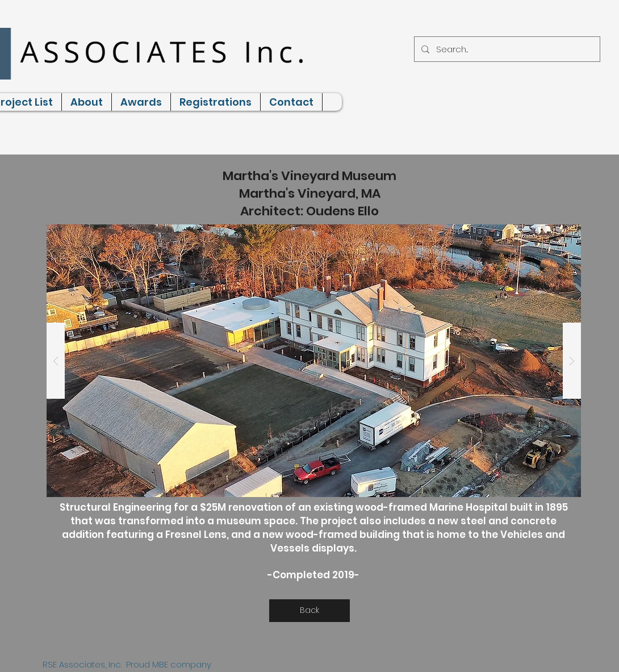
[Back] (309, 611)
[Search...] (506, 49)
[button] (314, 361)
